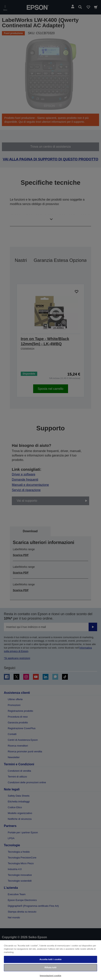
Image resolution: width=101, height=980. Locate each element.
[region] (50, 960)
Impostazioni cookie (50, 976)
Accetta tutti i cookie (51, 959)
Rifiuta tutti (51, 967)
